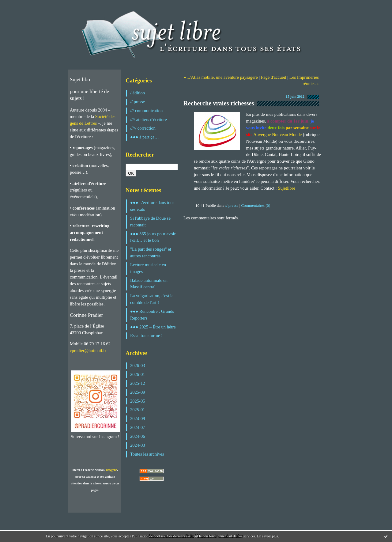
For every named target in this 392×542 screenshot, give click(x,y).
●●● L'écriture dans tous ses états (152, 206)
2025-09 (138, 392)
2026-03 (138, 366)
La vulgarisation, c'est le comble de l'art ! (152, 299)
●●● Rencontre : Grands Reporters (152, 315)
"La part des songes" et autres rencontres (151, 252)
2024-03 (138, 445)
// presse (138, 102)
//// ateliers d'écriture (149, 119)
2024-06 (138, 436)
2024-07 (138, 427)
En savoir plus (268, 536)
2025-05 (138, 401)
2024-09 (138, 419)
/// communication (146, 111)
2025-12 (138, 383)
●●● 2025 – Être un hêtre (153, 327)
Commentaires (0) (256, 205)
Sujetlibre (286, 188)
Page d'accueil (274, 77)
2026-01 (138, 374)
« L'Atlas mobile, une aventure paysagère (221, 77)
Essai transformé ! (146, 335)
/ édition (138, 93)
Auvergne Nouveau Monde (277, 135)
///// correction (143, 128)
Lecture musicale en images (148, 268)
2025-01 (138, 410)
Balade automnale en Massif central (149, 284)
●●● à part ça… (145, 137)
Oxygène (111, 470)
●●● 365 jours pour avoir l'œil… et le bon (153, 237)
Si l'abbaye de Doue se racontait (150, 222)
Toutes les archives (147, 454)
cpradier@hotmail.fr (88, 351)
